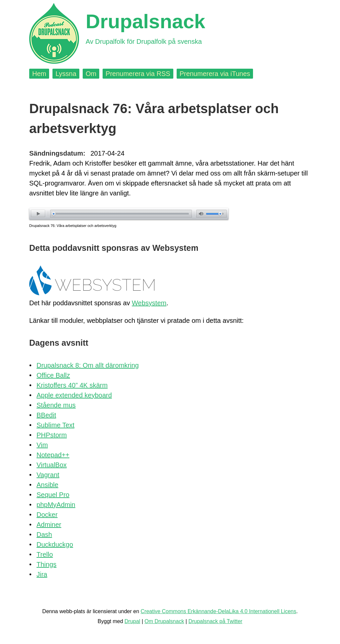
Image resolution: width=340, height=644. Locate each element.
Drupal (132, 621)
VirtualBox (52, 465)
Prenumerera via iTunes (215, 74)
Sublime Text (55, 425)
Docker (47, 515)
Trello (45, 554)
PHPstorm (52, 435)
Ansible (47, 485)
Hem (39, 74)
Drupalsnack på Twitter (215, 621)
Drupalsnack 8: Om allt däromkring (88, 365)
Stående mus (56, 405)
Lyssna (66, 74)
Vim (42, 445)
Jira (42, 574)
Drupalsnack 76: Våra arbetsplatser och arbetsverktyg (73, 226)
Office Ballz (53, 375)
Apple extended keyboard (74, 395)
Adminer (49, 525)
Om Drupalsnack (164, 621)
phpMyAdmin (56, 505)
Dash (44, 535)
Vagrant (48, 475)
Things (46, 564)
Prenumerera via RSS (138, 74)
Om (91, 74)
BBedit (46, 415)
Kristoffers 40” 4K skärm (72, 385)
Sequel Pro (53, 495)
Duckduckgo (55, 544)
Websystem (149, 303)
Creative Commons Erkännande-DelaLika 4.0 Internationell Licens (219, 611)
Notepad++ (53, 455)
